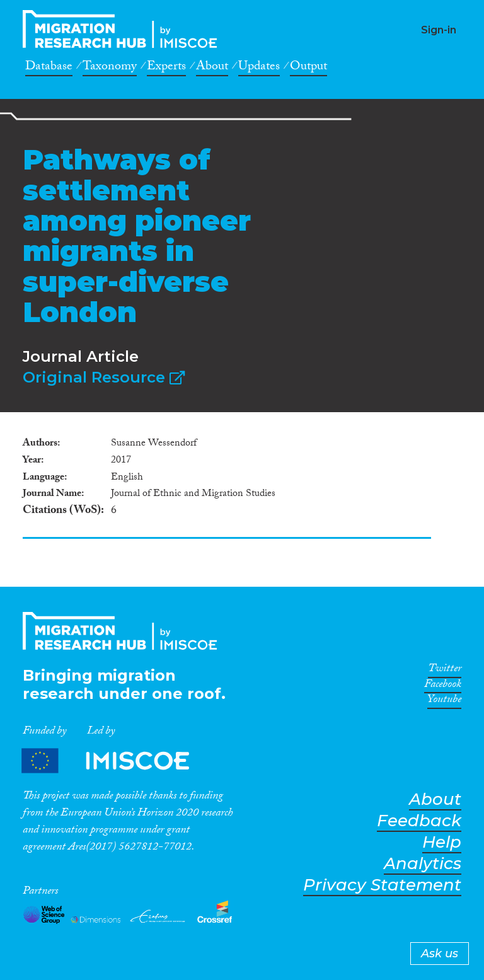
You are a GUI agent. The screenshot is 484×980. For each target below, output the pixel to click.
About (212, 68)
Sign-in (439, 30)
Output (308, 68)
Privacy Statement (382, 885)
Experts (166, 68)
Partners (116, 761)
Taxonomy (110, 68)
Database (49, 68)
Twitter (445, 671)
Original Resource (104, 377)
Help (442, 842)
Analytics (423, 864)
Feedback (419, 821)
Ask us (440, 954)
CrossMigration (124, 29)
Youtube (444, 701)
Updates (259, 68)
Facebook (443, 686)
